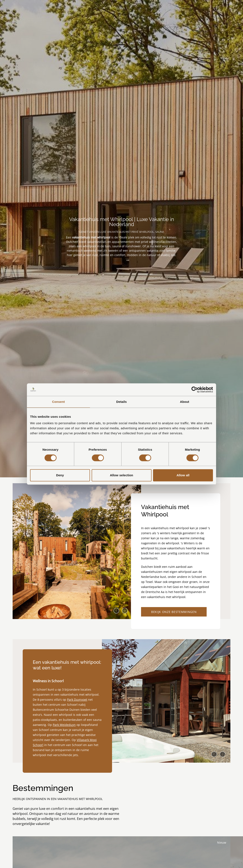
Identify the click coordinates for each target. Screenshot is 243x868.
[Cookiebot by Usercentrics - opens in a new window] (195, 390)
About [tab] (185, 402)
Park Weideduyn (64, 729)
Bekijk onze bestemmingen (174, 614)
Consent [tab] (59, 402)
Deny (60, 475)
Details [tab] (121, 402)
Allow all (183, 475)
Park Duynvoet (77, 704)
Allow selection (122, 475)
